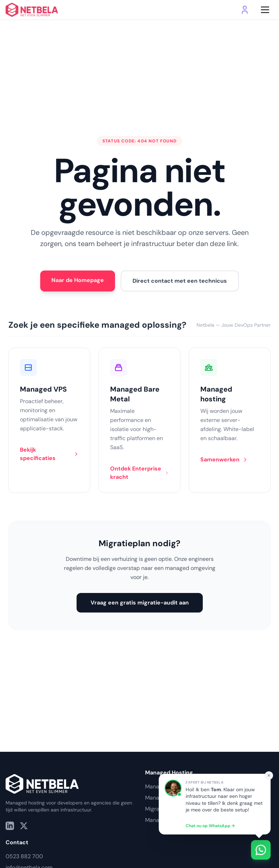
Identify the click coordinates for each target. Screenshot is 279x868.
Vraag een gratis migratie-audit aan (140, 603)
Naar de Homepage (78, 280)
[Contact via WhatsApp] (224, 850)
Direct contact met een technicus (180, 281)
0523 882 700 (24, 856)
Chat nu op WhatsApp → (210, 826)
